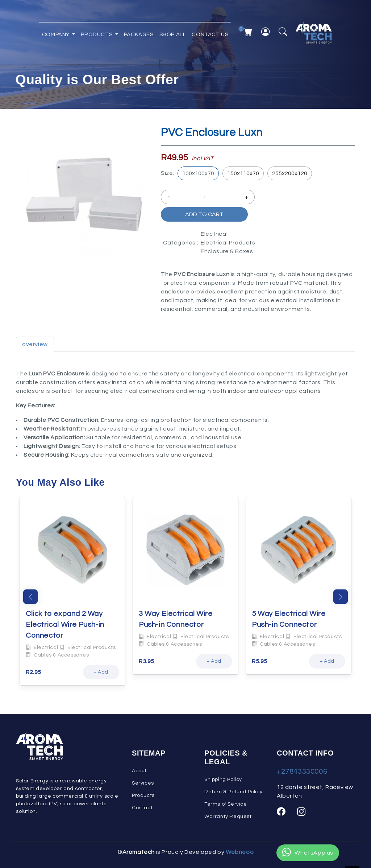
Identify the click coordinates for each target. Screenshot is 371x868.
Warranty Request (228, 816)
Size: (168, 173)
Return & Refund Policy (233, 792)
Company (57, 32)
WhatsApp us (308, 853)
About (139, 771)
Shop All (173, 32)
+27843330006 (302, 772)
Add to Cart (204, 214)
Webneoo (240, 852)
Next (341, 597)
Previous (30, 597)
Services (143, 783)
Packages (139, 32)
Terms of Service (226, 804)
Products (97, 32)
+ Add (101, 672)
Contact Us (210, 32)
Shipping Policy (223, 779)
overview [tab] (35, 344)
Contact (142, 808)
